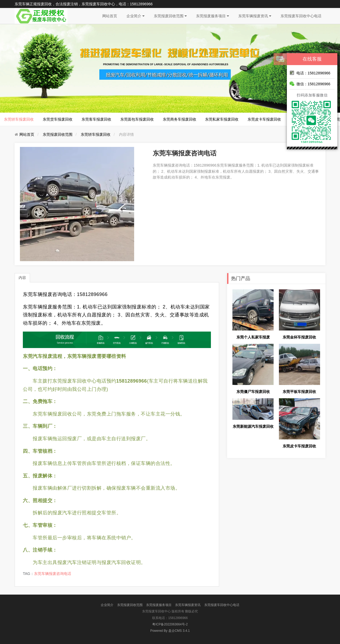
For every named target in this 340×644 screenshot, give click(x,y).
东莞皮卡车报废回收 (264, 119)
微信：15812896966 (310, 84)
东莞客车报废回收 (96, 119)
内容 (22, 278)
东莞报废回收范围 (170, 16)
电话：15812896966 (310, 73)
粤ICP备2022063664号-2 (170, 624)
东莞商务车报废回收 (180, 119)
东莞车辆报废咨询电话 (53, 574)
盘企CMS (170, 631)
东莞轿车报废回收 (19, 119)
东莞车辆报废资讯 (255, 16)
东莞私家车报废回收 (222, 119)
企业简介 (135, 16)
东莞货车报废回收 (58, 119)
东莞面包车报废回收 (137, 119)
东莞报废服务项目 (212, 16)
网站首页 (110, 16)
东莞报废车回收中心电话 (301, 16)
